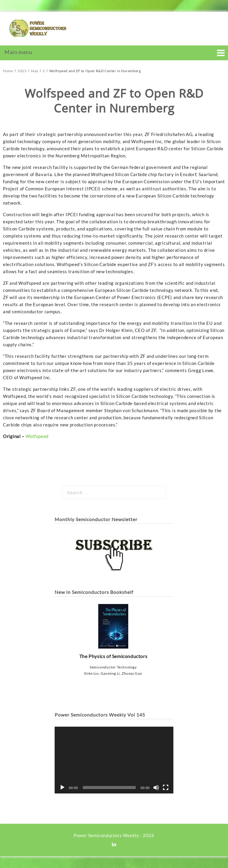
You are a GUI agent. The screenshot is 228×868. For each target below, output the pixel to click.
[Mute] (156, 788)
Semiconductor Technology (113, 667)
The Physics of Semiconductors (113, 631)
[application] (114, 760)
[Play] (62, 788)
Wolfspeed (37, 436)
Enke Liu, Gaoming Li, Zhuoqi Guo (113, 673)
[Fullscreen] (166, 788)
